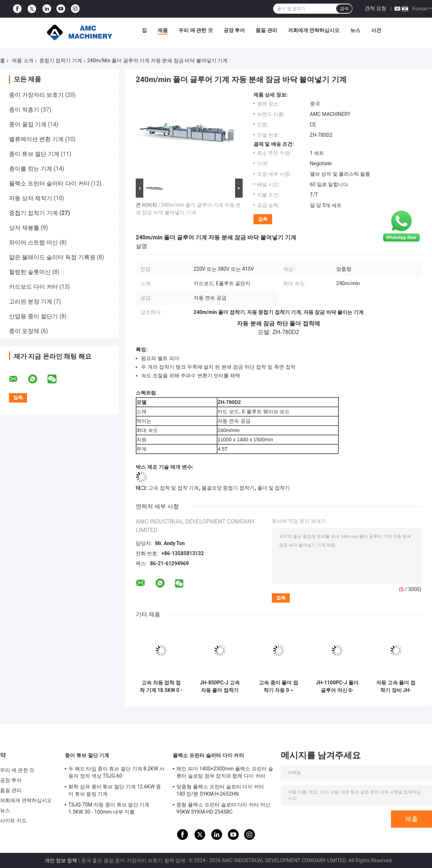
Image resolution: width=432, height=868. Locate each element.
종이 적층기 (24, 110)
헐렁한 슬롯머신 (30, 272)
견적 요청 (375, 8)
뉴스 (355, 30)
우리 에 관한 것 (195, 30)
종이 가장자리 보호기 (36, 95)
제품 (163, 30)
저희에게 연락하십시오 (314, 30)
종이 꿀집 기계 (28, 124)
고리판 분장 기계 (31, 302)
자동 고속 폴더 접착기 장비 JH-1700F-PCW (396, 687)
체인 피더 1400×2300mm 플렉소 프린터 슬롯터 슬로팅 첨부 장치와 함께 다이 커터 (225, 772)
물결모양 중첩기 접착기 (228, 488)
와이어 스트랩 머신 (33, 242)
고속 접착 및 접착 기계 (174, 488)
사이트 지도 (13, 820)
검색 (344, 9)
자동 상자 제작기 (31, 198)
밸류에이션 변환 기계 (36, 139)
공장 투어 (234, 30)
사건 (376, 30)
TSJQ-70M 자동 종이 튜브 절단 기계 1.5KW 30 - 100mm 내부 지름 (109, 808)
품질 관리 (266, 30)
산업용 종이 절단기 (33, 316)
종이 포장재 (24, 331)
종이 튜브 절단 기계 (34, 154)
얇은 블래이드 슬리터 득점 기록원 (52, 257)
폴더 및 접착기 (274, 488)
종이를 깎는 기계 (31, 169)
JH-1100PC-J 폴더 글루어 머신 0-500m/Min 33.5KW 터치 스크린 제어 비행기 (337, 687)
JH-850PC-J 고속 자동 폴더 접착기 (220, 686)
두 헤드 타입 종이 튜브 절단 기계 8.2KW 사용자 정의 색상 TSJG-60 (116, 772)
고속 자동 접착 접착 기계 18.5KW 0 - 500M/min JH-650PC (161, 687)
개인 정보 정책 (61, 860)
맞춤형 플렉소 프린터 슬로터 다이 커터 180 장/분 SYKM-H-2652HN (220, 790)
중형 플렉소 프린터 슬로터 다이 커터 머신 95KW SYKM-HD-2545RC (223, 808)
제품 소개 (22, 60)
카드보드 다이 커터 (33, 287)
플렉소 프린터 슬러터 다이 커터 (49, 183)
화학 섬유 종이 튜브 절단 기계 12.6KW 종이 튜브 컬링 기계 (115, 790)
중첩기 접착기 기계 (61, 60)
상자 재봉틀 (24, 228)
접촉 (263, 219)
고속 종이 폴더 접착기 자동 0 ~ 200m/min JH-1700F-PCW (278, 687)
